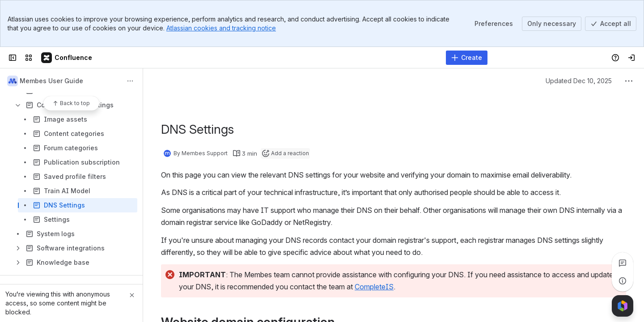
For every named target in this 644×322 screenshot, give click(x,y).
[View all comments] (623, 263)
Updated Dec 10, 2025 (579, 81)
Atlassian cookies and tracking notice (221, 28)
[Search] (299, 58)
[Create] (467, 58)
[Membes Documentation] (67, 58)
